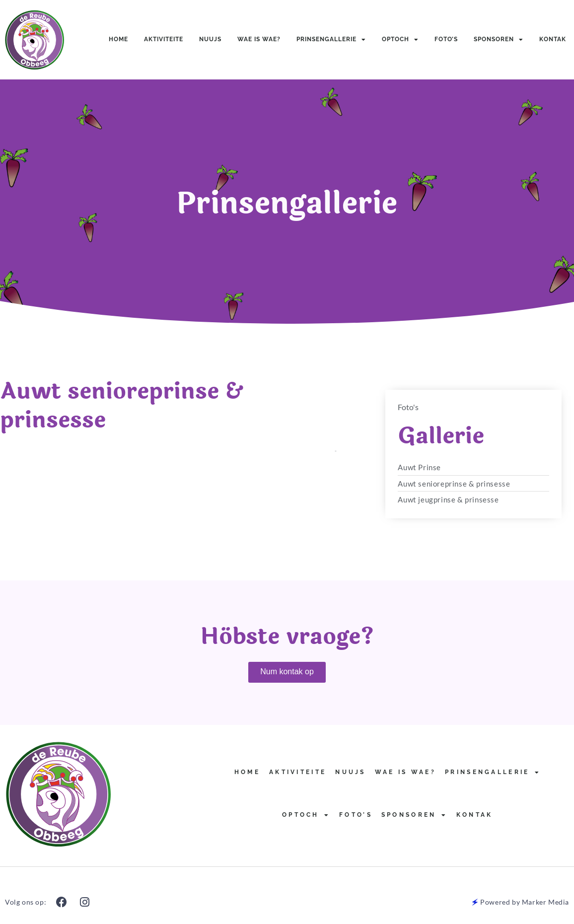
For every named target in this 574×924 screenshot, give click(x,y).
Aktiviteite (164, 39)
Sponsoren (499, 40)
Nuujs (210, 39)
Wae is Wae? (259, 39)
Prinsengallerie (331, 40)
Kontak (553, 39)
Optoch (400, 40)
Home (118, 39)
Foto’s (446, 39)
